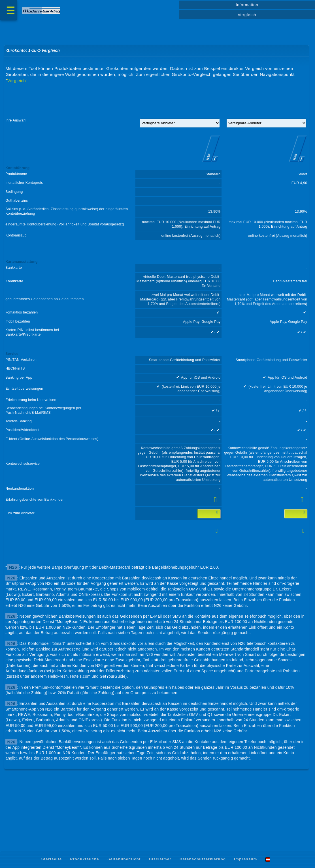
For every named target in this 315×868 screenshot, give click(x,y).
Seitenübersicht (124, 859)
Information (247, 5)
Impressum (245, 859)
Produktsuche (85, 859)
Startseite (52, 859)
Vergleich (247, 15)
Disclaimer (160, 859)
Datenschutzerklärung (203, 859)
